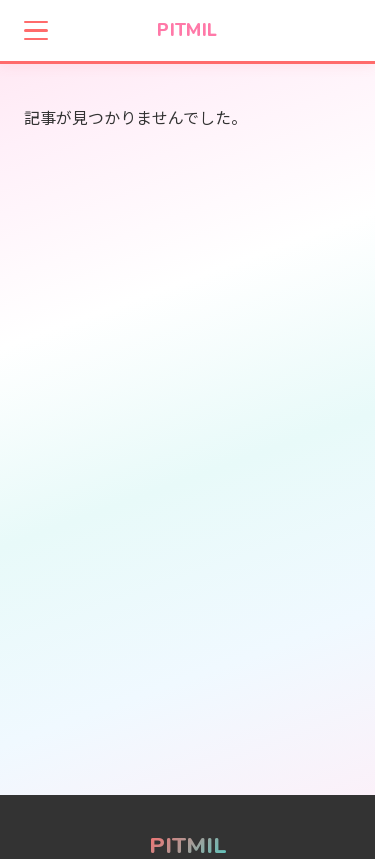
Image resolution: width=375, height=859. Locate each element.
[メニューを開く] (36, 31)
